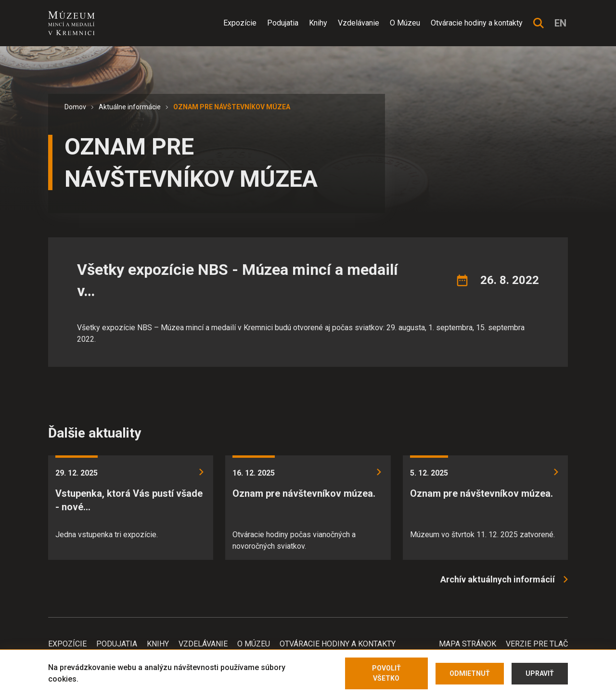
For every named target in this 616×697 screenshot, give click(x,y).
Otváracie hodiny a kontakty (477, 23)
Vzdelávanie (359, 23)
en (560, 23)
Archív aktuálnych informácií (498, 579)
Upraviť (540, 673)
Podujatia (283, 23)
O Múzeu (405, 23)
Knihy (318, 23)
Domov (75, 107)
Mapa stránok (468, 644)
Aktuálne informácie (130, 107)
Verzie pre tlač (537, 644)
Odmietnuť (470, 673)
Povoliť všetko (386, 673)
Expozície (240, 23)
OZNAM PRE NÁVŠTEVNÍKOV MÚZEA (232, 107)
